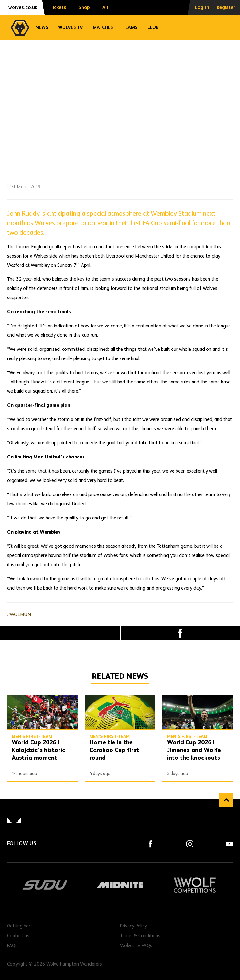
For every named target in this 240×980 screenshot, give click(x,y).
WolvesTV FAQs (136, 946)
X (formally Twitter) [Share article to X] (60, 633)
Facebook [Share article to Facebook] (181, 633)
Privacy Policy (134, 926)
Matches (103, 28)
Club (153, 28)
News (42, 28)
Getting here (20, 926)
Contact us (18, 936)
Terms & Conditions (140, 936)
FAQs (12, 946)
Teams (130, 28)
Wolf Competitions (195, 885)
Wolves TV (70, 28)
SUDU (46, 885)
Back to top (226, 800)
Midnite (120, 885)
